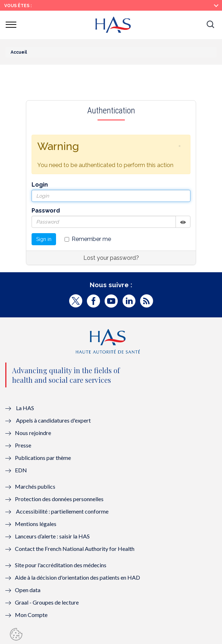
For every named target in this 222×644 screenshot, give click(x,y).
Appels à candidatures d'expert (53, 420)
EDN (21, 470)
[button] (210, 25)
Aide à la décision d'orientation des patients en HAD (77, 577)
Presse (23, 445)
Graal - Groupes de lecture (47, 602)
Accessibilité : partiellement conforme (62, 511)
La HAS (25, 408)
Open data (28, 590)
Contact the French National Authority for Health (75, 549)
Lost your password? (111, 258)
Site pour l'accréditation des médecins (61, 565)
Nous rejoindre (33, 433)
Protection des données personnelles (59, 499)
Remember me (88, 239)
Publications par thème (43, 458)
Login (40, 185)
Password (46, 211)
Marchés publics (36, 486)
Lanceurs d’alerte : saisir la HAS (52, 536)
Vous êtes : (18, 6)
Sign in (44, 239)
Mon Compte (31, 615)
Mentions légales (36, 524)
